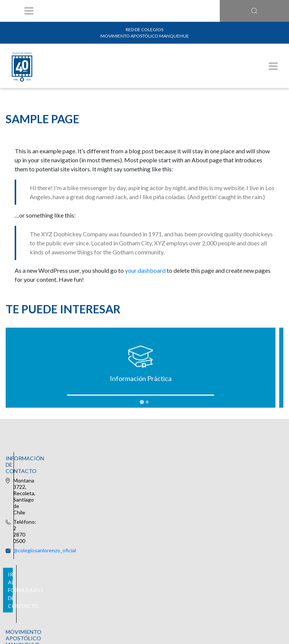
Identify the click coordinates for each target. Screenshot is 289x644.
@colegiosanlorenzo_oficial (138, 468)
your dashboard (145, 270)
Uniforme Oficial (215, 378)
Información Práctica (74, 378)
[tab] (142, 402)
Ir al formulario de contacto (143, 543)
